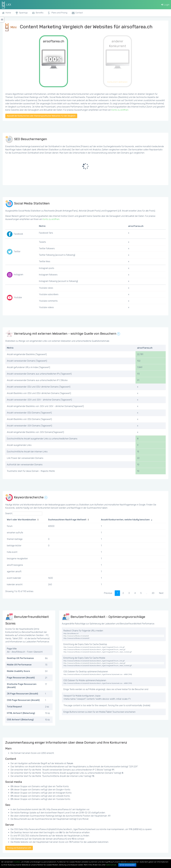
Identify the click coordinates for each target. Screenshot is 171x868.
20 (153, 593)
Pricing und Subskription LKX (19, 848)
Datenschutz (111, 865)
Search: (24, 513)
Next (161, 593)
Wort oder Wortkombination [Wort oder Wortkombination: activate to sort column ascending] (21, 520)
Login (165, 5)
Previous (108, 593)
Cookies (17, 862)
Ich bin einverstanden (127, 865)
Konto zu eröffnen (120, 110)
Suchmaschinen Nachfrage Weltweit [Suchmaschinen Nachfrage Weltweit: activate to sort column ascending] (67, 520)
